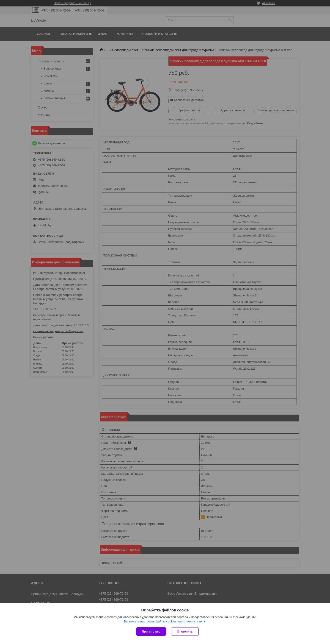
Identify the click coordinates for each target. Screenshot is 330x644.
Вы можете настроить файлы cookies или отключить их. (163, 621)
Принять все (151, 631)
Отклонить (185, 631)
